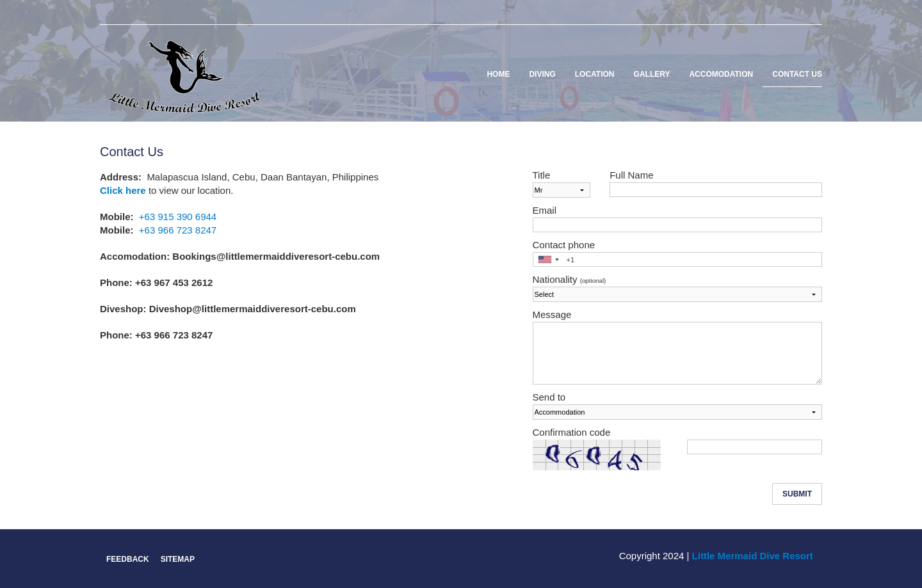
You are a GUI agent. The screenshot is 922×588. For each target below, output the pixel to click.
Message (552, 314)
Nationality (570, 279)
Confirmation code (572, 432)
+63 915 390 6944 (178, 217)
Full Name (631, 175)
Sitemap (178, 559)
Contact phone (564, 245)
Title (542, 175)
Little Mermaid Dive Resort (753, 556)
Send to (549, 397)
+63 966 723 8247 (178, 230)
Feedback (128, 559)
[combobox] (548, 259)
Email (545, 210)
